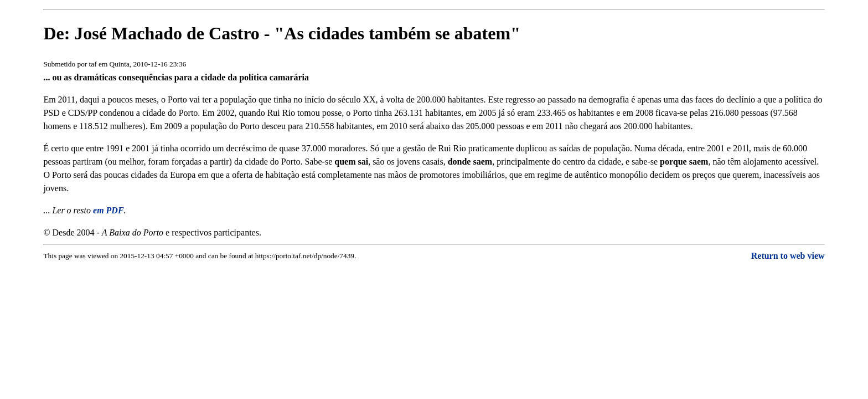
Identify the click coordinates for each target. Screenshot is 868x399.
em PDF (108, 210)
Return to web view (788, 256)
